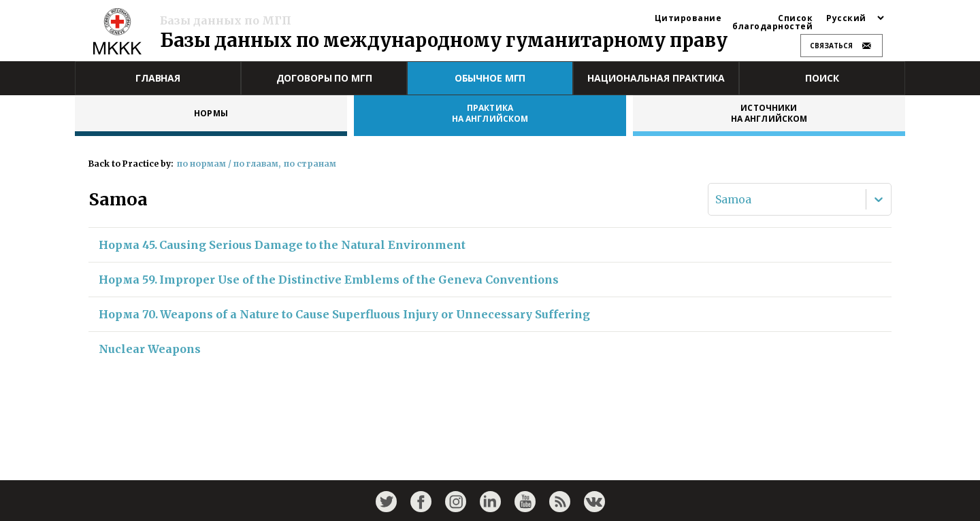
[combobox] (717, 199)
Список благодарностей (772, 22)
